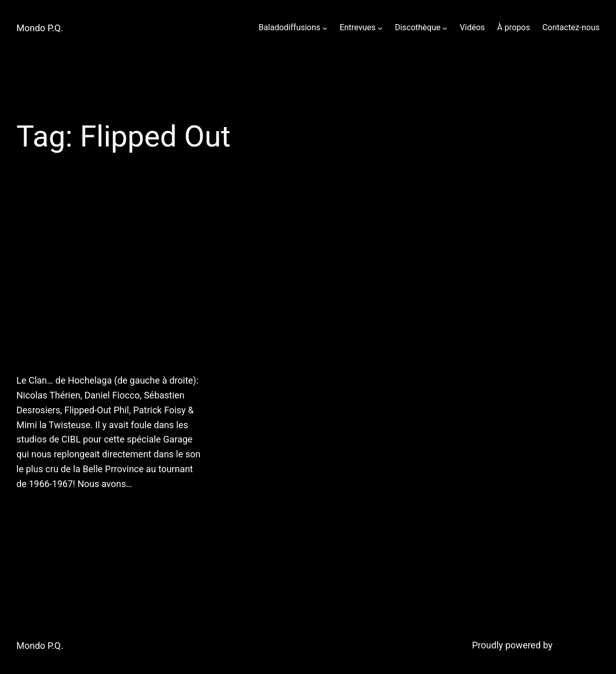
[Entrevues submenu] (380, 28)
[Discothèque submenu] (445, 28)
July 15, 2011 (40, 510)
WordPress (577, 645)
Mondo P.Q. (40, 28)
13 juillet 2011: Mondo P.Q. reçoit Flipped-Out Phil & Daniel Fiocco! (103, 281)
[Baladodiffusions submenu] (325, 28)
